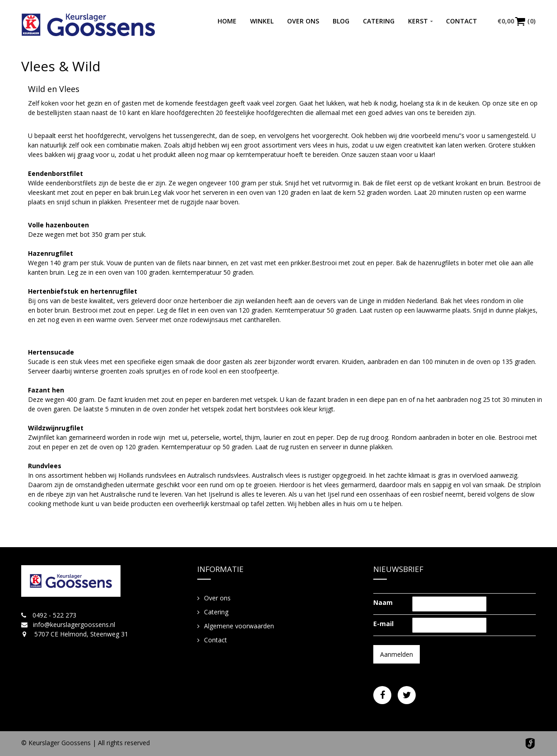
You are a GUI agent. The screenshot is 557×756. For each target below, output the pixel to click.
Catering (379, 21)
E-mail (383, 624)
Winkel (262, 21)
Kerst (418, 21)
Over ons (303, 21)
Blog (341, 21)
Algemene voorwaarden (239, 626)
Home (227, 21)
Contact (462, 21)
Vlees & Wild (61, 66)
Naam (383, 602)
